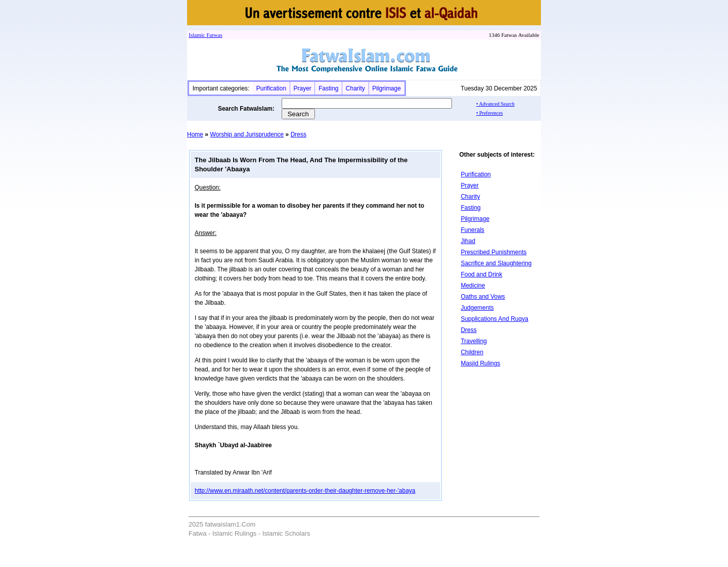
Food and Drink (481, 274)
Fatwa (213, 35)
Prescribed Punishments (493, 252)
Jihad (468, 241)
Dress (299, 134)
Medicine (473, 286)
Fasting (328, 88)
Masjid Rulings (480, 363)
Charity (355, 88)
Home (195, 134)
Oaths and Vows (483, 297)
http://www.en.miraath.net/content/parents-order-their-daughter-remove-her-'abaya (305, 491)
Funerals (472, 230)
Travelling (474, 341)
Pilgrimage (386, 88)
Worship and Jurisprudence (247, 134)
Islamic (197, 35)
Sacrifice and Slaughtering (496, 263)
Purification (271, 88)
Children (472, 352)
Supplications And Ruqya (494, 319)
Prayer (302, 88)
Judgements (477, 308)
